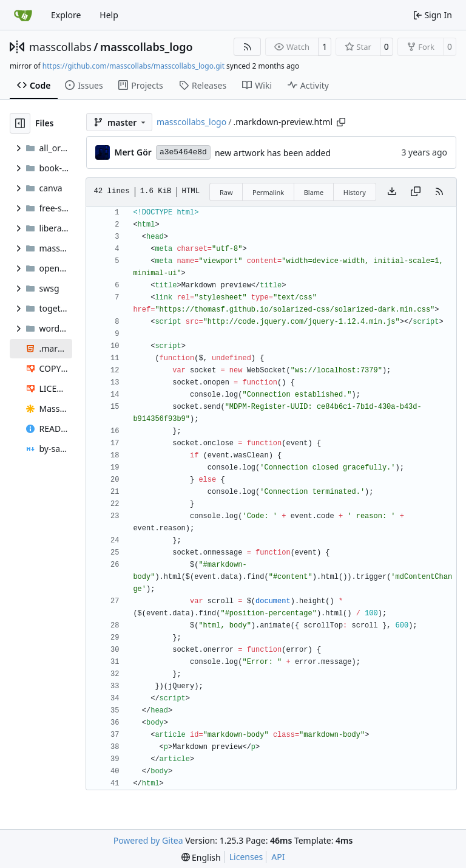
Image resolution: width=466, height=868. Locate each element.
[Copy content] (416, 192)
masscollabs (60, 47)
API (278, 857)
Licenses (246, 857)
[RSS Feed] (248, 47)
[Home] (23, 15)
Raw (226, 192)
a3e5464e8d (183, 152)
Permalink (268, 192)
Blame (314, 192)
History (355, 192)
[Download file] (392, 192)
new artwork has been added (273, 153)
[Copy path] (341, 122)
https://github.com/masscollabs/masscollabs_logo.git (133, 66)
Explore (66, 15)
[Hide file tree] (20, 123)
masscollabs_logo (147, 47)
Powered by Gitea (148, 840)
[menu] (201, 857)
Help (109, 15)
